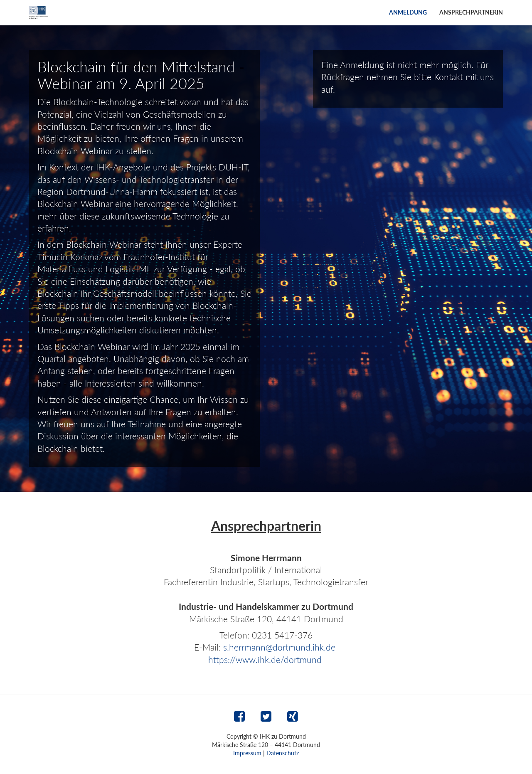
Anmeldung (408, 12)
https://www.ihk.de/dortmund (265, 659)
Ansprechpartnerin (471, 12)
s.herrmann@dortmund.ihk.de (279, 647)
